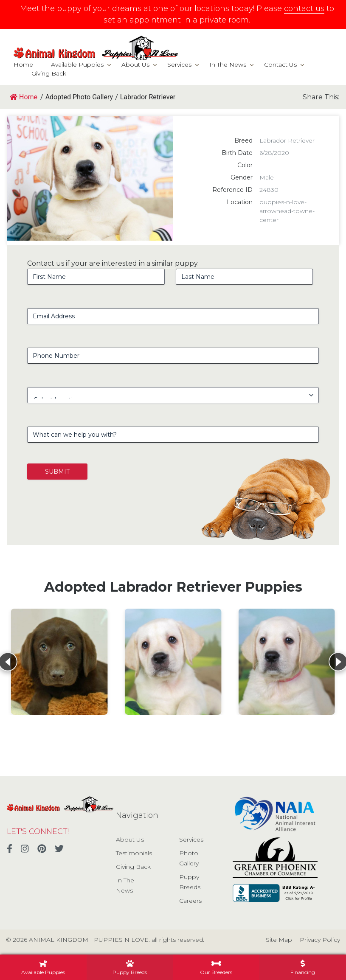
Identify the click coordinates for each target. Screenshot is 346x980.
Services (179, 65)
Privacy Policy (320, 940)
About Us (135, 65)
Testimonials (134, 853)
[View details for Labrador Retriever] (59, 662)
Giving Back (49, 73)
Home (23, 65)
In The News (228, 65)
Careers (190, 901)
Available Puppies (77, 65)
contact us (304, 8)
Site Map (279, 940)
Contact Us (280, 65)
